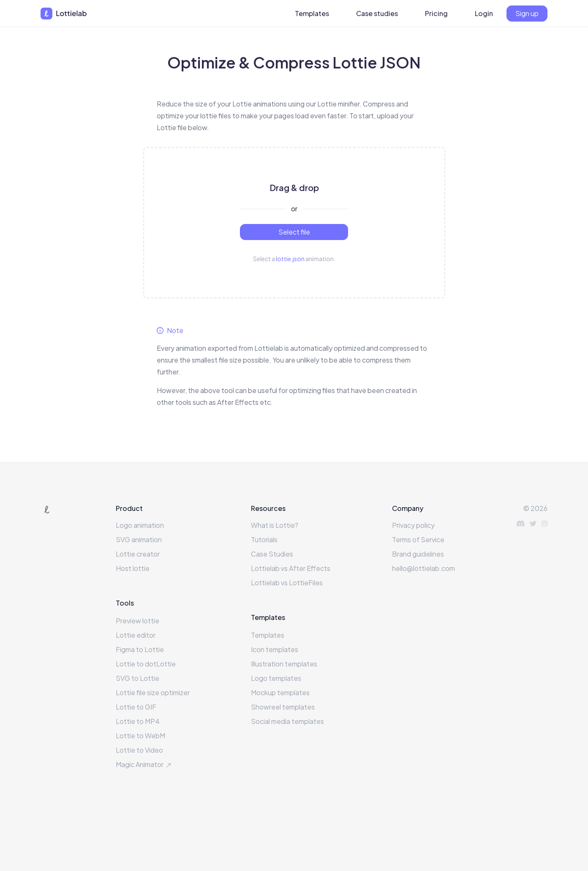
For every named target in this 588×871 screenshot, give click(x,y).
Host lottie (133, 568)
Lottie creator (138, 554)
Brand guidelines (418, 554)
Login (484, 13)
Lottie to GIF (136, 707)
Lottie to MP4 (138, 721)
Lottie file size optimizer (153, 692)
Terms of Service (418, 539)
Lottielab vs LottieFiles (287, 583)
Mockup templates (280, 692)
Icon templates (275, 649)
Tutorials (264, 539)
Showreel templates (283, 707)
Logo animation (140, 525)
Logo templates (276, 678)
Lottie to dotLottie (146, 664)
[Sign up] (527, 14)
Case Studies (272, 554)
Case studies (377, 13)
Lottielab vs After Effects (291, 568)
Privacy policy (413, 525)
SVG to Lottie (137, 678)
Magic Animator (144, 764)
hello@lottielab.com (423, 568)
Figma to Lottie (140, 649)
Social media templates (287, 721)
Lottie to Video (139, 750)
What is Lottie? (275, 525)
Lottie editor (136, 635)
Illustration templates (284, 664)
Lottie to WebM (140, 736)
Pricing (436, 13)
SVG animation (139, 539)
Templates (312, 13)
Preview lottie (137, 621)
